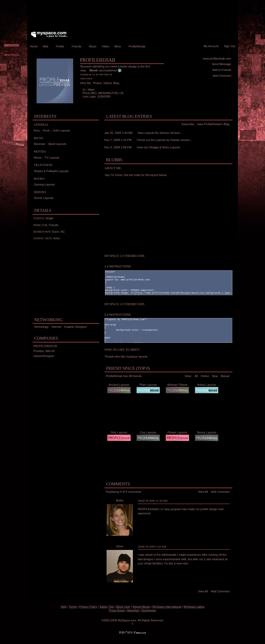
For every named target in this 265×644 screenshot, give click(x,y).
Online (205, 376)
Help (64, 607)
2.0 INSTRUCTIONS (118, 315)
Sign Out (230, 46)
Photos (97, 83)
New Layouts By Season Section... (160, 133)
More (119, 46)
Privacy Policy (88, 607)
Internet (56, 327)
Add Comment (222, 76)
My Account (211, 46)
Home (34, 46)
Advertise (133, 610)
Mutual (225, 376)
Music (93, 46)
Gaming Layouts (44, 184)
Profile (61, 46)
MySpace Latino (194, 607)
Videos (107, 83)
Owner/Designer (44, 356)
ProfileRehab (138, 46)
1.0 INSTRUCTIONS (118, 266)
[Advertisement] (133, 14)
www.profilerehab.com (217, 58)
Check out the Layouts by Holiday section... (165, 140)
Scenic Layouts (44, 198)
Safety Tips (107, 607)
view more (86, 78)
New (215, 376)
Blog (116, 83)
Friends (78, 46)
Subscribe (188, 124)
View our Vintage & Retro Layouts (159, 147)
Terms (73, 607)
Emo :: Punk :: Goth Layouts (52, 130)
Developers (149, 610)
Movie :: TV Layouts (47, 158)
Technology (41, 327)
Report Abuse (141, 607)
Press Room (117, 610)
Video (106, 46)
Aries (57, 238)
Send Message (221, 64)
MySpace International (167, 607)
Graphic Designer (76, 327)
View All (203, 492)
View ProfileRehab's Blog (213, 124)
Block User (123, 607)
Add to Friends (222, 70)
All (196, 376)
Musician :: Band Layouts (50, 144)
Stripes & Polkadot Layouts (51, 171)
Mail (47, 46)
